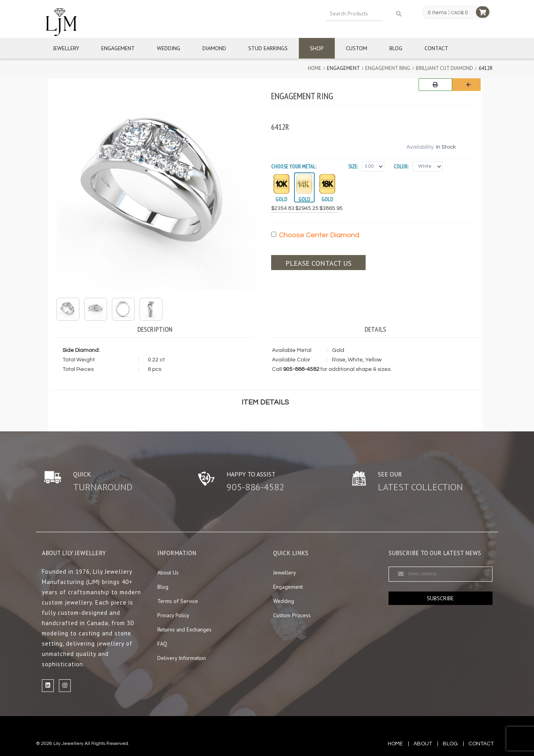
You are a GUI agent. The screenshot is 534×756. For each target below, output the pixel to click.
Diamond (214, 48)
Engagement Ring (388, 68)
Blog (396, 48)
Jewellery (66, 48)
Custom (357, 48)
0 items (437, 13)
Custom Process (292, 615)
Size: (353, 166)
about (423, 744)
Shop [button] (317, 48)
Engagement (118, 48)
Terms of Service (178, 601)
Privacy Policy (173, 615)
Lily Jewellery (68, 744)
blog (450, 744)
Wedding (169, 48)
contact (481, 744)
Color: (401, 166)
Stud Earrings (268, 48)
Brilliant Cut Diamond (444, 68)
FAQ (162, 644)
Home (315, 68)
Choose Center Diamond (315, 235)
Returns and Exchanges (184, 629)
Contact (436, 48)
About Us (168, 573)
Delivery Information (182, 658)
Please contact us (318, 263)
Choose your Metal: (294, 166)
